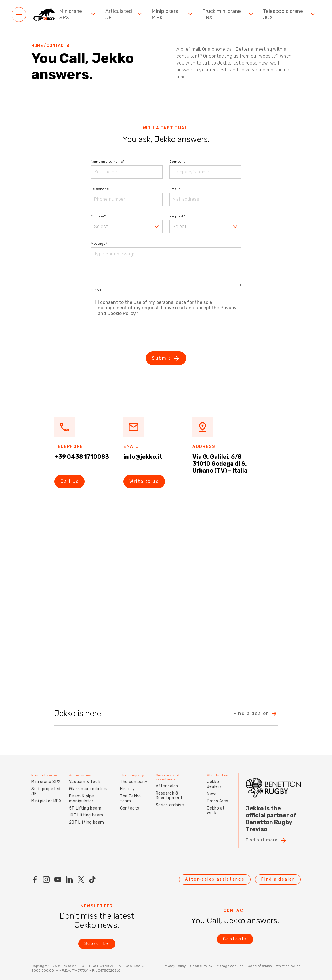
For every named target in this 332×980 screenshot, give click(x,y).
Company (178, 162)
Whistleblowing (288, 966)
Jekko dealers (214, 784)
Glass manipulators (88, 789)
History (127, 789)
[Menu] (19, 15)
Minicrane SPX (78, 15)
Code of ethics (260, 966)
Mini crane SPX (46, 782)
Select (101, 226)
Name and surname (108, 162)
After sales (167, 786)
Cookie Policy (201, 966)
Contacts (129, 808)
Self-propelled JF (46, 791)
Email (175, 189)
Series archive (170, 805)
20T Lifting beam (87, 822)
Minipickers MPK (172, 15)
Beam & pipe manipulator (82, 799)
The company (134, 782)
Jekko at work (216, 811)
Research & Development (169, 796)
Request (177, 216)
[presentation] (135, 335)
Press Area (218, 801)
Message (99, 244)
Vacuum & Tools (85, 782)
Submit (166, 358)
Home (37, 46)
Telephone (100, 189)
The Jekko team (130, 799)
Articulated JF (124, 15)
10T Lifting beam (86, 815)
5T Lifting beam (85, 808)
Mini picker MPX (46, 801)
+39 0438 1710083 (82, 457)
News (212, 794)
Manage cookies (230, 966)
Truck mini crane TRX (228, 15)
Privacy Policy (175, 966)
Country (98, 216)
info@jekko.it (143, 457)
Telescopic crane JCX (290, 15)
